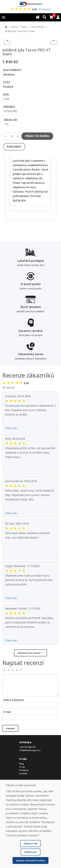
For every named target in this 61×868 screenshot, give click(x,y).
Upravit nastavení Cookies (30, 860)
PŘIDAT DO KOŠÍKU (37, 136)
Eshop (14, 27)
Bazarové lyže (38, 27)
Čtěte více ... (12, 428)
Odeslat (10, 728)
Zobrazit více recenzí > (30, 653)
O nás (22, 767)
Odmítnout (30, 852)
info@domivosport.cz (30, 750)
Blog (22, 764)
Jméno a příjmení (14, 700)
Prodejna (24, 770)
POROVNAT (14, 147)
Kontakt (23, 773)
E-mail (7, 712)
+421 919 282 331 (27, 747)
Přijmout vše (30, 844)
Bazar (24, 27)
